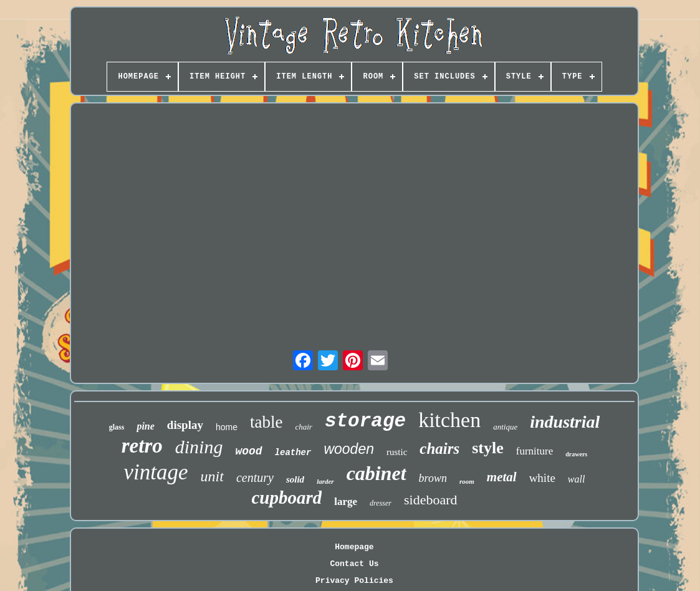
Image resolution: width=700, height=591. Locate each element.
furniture (535, 451)
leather (293, 453)
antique (505, 427)
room (467, 481)
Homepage (354, 547)
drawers (576, 454)
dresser (381, 503)
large (346, 502)
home (227, 427)
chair (303, 427)
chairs (439, 449)
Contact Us (354, 564)
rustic (397, 452)
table (266, 422)
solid (295, 479)
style (488, 448)
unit (212, 476)
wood (248, 451)
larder (325, 481)
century (255, 478)
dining (199, 447)
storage (365, 421)
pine (145, 426)
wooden (349, 449)
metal (502, 477)
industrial (565, 422)
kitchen (449, 420)
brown (433, 478)
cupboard (286, 497)
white (542, 478)
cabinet (376, 473)
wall (577, 479)
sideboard (431, 500)
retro (142, 446)
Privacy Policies (354, 581)
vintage (156, 472)
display (185, 425)
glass (117, 427)
